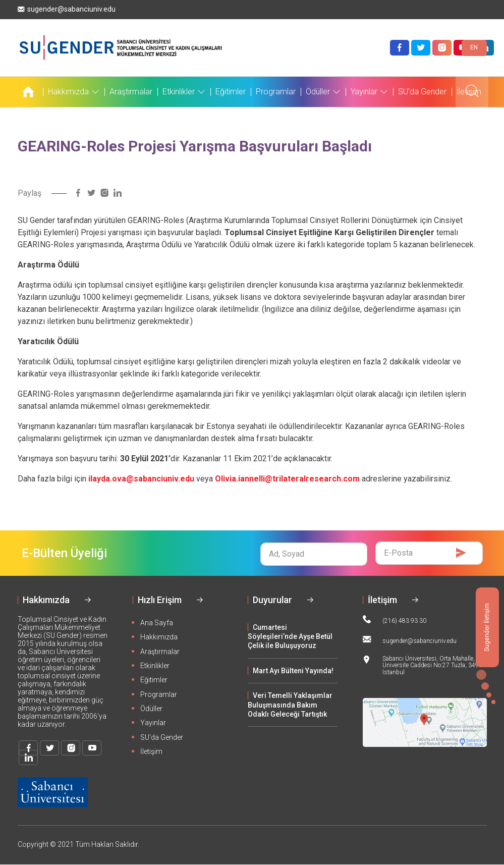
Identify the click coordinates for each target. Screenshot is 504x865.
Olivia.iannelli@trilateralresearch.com (287, 479)
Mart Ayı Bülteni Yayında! (293, 671)
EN (474, 47)
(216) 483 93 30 (395, 620)
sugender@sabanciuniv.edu (67, 9)
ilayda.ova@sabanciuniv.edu (141, 479)
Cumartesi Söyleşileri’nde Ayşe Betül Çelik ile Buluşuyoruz (290, 637)
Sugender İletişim (487, 627)
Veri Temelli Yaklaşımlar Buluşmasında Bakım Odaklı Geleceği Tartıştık (290, 705)
